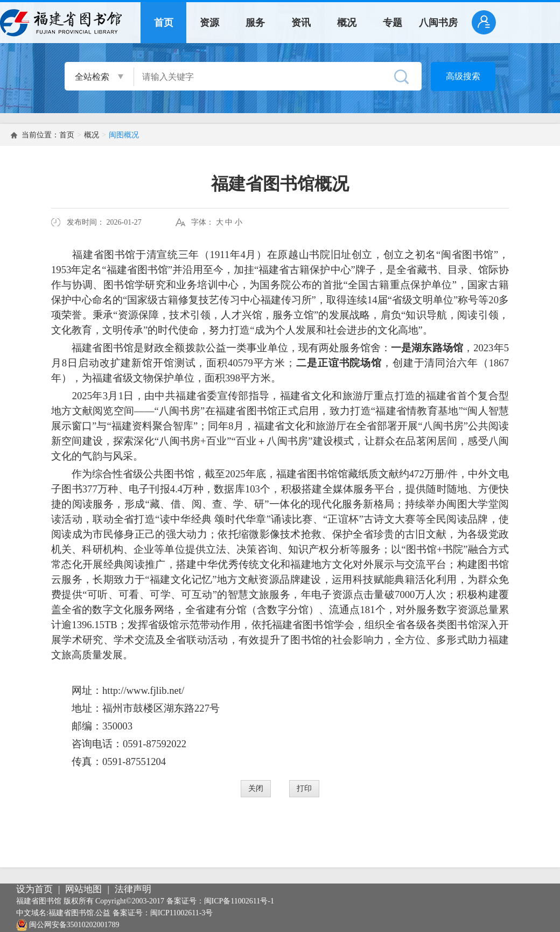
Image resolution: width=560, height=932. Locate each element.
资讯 (301, 23)
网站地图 (83, 889)
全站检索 (92, 77)
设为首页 (34, 889)
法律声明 (133, 889)
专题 (393, 23)
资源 (209, 23)
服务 (255, 23)
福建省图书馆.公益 (80, 913)
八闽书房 (438, 23)
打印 (304, 788)
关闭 (256, 788)
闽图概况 (124, 135)
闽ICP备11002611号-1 (239, 901)
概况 (347, 23)
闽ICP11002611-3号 (181, 913)
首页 (164, 23)
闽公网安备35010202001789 (74, 925)
